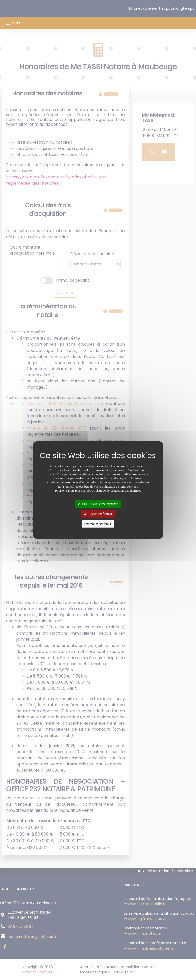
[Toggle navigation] (13, 23)
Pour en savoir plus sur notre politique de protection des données (98, 490)
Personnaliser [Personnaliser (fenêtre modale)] (98, 524)
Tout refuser (98, 514)
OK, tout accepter (98, 504)
